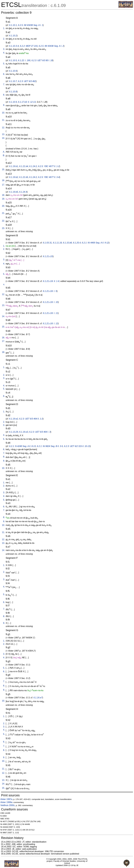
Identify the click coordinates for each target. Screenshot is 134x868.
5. (4, 64)
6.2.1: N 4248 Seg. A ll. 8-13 (22, 446)
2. (4, 39)
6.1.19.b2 (14, 177)
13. (3, 134)
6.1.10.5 (13, 60)
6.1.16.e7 (38, 698)
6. (4, 74)
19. (3, 199)
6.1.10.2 (13, 36)
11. (3, 120)
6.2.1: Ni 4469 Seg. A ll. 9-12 (95, 243)
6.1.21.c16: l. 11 (50, 313)
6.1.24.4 (23, 192)
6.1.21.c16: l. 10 (50, 302)
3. (4, 49)
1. (4, 28)
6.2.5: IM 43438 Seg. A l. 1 (31, 25)
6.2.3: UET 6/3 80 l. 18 (42, 60)
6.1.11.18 (57, 243)
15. (3, 169)
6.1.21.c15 (48, 256)
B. (4, 155)
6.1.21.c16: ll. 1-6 (51, 281)
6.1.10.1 (13, 25)
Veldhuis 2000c (8, 805)
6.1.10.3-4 (14, 46)
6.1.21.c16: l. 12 (50, 323)
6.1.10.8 (13, 92)
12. (3, 128)
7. (4, 84)
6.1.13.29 (14, 432)
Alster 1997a (6, 799)
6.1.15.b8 (67, 243)
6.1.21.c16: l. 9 (50, 291)
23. (3, 228)
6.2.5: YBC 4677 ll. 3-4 (49, 177)
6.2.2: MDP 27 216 (29, 46)
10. (3, 113)
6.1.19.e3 (24, 432)
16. (3, 180)
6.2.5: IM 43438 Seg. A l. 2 (51, 46)
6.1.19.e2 (14, 419)
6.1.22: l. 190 (24, 60)
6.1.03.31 (47, 243)
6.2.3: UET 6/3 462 (27, 81)
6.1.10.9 (13, 102)
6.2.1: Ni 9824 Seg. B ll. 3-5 (50, 446)
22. (3, 221)
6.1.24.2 (33, 166)
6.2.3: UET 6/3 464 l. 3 (40, 432)
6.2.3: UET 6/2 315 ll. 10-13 (77, 446)
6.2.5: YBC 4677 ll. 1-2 (49, 166)
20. (3, 206)
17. (3, 185)
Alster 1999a (6, 802)
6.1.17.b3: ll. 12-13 (27, 102)
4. (4, 53)
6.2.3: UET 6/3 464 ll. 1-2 (31, 419)
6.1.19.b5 (14, 192)
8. (4, 95)
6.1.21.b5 (24, 177)
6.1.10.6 (13, 71)
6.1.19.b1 (14, 166)
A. (4, 152)
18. (3, 195)
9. (4, 105)
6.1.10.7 (13, 81)
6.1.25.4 (77, 243)
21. (3, 213)
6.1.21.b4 (24, 166)
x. (4, 284)
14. (3, 138)
